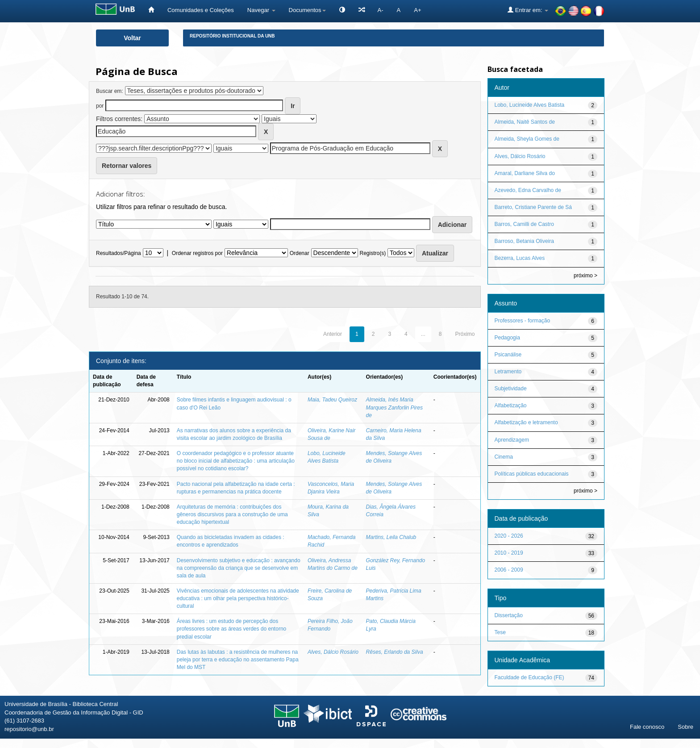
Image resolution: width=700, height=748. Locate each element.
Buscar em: (110, 91)
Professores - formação (523, 321)
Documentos (307, 10)
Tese (500, 632)
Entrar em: (528, 10)
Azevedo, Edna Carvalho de (528, 190)
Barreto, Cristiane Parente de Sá (533, 207)
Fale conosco (647, 727)
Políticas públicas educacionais (532, 474)
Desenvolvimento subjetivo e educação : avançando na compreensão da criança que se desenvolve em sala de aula (239, 568)
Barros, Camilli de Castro (524, 224)
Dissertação (509, 615)
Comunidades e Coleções (201, 10)
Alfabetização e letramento (526, 422)
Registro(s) (373, 253)
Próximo (465, 334)
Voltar (132, 38)
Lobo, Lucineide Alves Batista (530, 105)
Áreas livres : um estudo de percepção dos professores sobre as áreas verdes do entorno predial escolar (231, 629)
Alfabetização (511, 405)
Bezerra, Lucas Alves (520, 258)
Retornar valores (127, 166)
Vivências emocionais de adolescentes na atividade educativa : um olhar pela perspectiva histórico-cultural (238, 598)
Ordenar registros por (197, 253)
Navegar (261, 10)
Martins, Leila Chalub (391, 537)
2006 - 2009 (509, 570)
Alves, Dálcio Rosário (333, 652)
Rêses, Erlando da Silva (395, 652)
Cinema (504, 457)
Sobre (685, 727)
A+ (417, 10)
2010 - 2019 (509, 553)
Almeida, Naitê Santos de (525, 122)
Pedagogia (507, 338)
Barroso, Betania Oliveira (524, 241)
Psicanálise (508, 355)
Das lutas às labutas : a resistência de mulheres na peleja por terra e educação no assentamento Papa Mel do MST (238, 660)
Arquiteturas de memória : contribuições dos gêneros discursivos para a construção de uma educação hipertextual (232, 514)
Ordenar (300, 253)
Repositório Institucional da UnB (232, 36)
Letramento (508, 372)
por (100, 106)
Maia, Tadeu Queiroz (332, 400)
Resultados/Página (119, 253)
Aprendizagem (512, 440)
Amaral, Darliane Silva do (525, 173)
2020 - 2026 (509, 536)
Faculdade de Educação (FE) (529, 677)
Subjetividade (511, 389)
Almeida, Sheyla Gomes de (527, 139)
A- (381, 10)
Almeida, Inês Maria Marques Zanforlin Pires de (394, 407)
